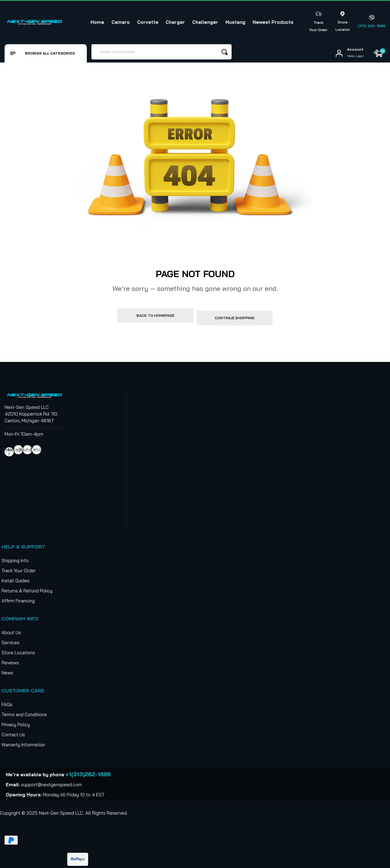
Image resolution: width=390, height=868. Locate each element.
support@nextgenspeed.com (35, 425)
